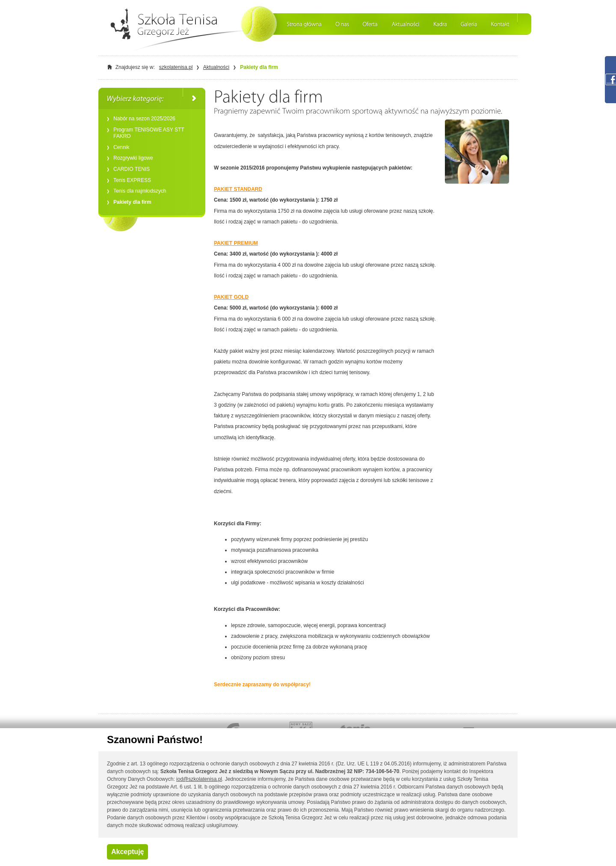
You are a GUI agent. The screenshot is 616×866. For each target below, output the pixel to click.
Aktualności (216, 67)
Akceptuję (127, 852)
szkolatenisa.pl (176, 67)
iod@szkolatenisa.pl (199, 779)
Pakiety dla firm (259, 67)
